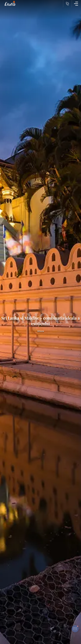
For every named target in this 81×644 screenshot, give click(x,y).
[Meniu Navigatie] (76, 4)
